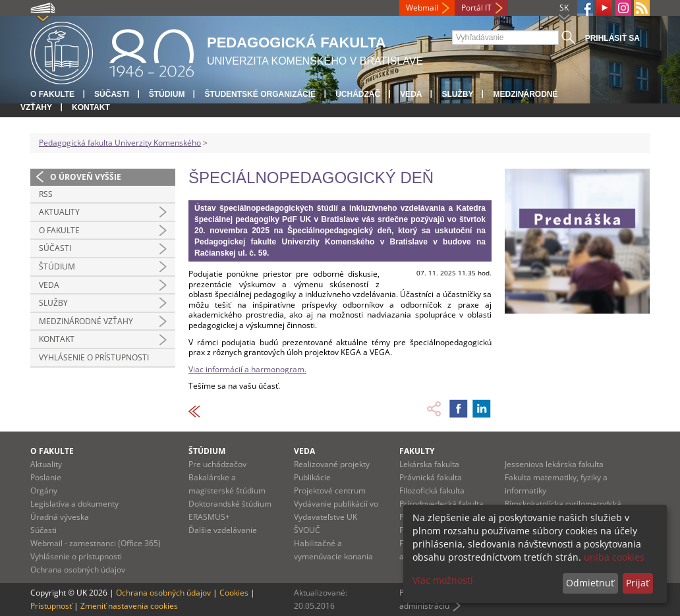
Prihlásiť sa (612, 38)
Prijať (637, 583)
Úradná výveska (60, 517)
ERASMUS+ (209, 517)
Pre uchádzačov (217, 464)
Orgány (44, 490)
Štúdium (167, 94)
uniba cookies (614, 557)
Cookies (234, 593)
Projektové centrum (330, 490)
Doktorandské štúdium (230, 504)
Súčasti (112, 94)
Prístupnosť (51, 606)
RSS (46, 194)
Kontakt (91, 107)
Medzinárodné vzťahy (86, 321)
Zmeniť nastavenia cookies (129, 606)
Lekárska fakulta (429, 464)
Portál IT (476, 8)
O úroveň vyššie (86, 177)
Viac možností (443, 580)
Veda (411, 94)
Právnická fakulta (431, 477)
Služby (457, 94)
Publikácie (312, 477)
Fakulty (417, 451)
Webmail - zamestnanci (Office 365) (96, 543)
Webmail (422, 8)
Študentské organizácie (260, 94)
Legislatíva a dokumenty (74, 504)
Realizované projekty (332, 464)
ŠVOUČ (307, 530)
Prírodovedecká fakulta (441, 504)
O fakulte (52, 94)
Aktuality (59, 212)
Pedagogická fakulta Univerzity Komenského (120, 143)
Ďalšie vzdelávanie (223, 530)
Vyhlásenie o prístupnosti (94, 357)
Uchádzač (358, 94)
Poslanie (46, 477)
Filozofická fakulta (432, 490)
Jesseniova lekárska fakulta (554, 464)
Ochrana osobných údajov (78, 570)
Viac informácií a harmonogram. (247, 369)
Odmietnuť (590, 583)
